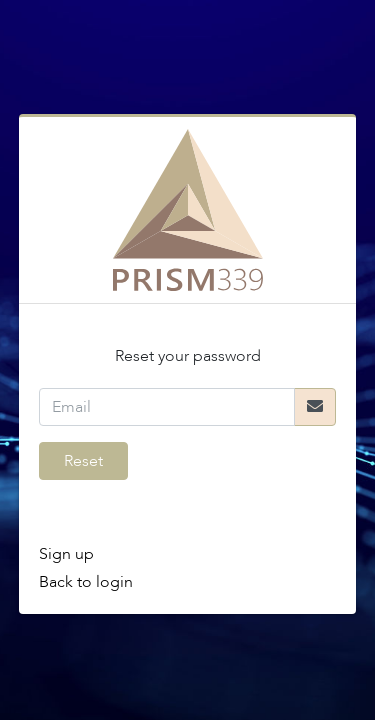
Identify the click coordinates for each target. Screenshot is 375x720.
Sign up (66, 554)
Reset (83, 461)
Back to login (86, 582)
